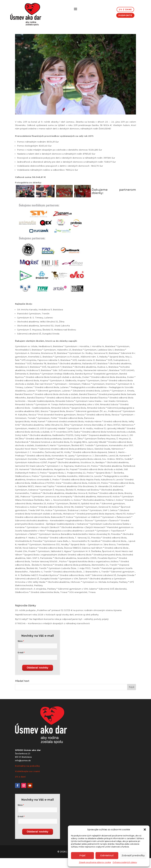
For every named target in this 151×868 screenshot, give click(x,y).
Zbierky (57, 39)
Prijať (82, 855)
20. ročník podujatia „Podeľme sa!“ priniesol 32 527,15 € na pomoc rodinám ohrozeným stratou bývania (68, 620)
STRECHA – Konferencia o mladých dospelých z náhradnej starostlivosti (52, 633)
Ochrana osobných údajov (125, 862)
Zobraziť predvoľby (133, 855)
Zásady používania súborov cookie (95, 862)
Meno (20, 651)
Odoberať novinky (38, 678)
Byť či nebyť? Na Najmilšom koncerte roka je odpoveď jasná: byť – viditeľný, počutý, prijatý (62, 629)
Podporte (125, 17)
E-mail (21, 662)
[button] (145, 830)
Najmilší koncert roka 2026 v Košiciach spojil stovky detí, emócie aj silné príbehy (57, 624)
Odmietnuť (107, 855)
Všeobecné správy (41, 39)
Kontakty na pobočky (27, 776)
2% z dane (125, 10)
